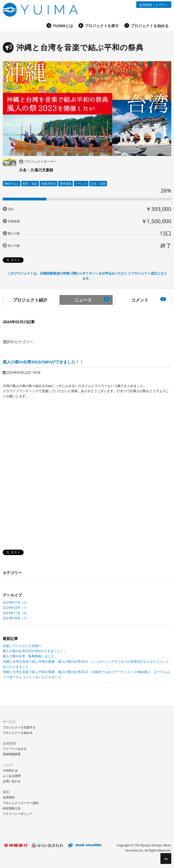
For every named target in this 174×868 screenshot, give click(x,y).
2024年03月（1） (16, 608)
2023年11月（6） (16, 613)
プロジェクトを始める (150, 26)
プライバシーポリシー (18, 814)
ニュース (92, 300)
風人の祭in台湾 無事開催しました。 (30, 656)
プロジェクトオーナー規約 (21, 803)
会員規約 (9, 797)
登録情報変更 (12, 754)
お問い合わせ (12, 781)
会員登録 (145, 5)
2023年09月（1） (16, 618)
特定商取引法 (12, 808)
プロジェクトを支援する (19, 727)
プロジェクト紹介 (30, 300)
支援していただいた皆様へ (22, 646)
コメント (149, 300)
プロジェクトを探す (102, 26)
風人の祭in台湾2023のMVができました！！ (43, 362)
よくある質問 (12, 776)
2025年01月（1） (16, 602)
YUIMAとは (63, 26)
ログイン (162, 5)
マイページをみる (15, 749)
